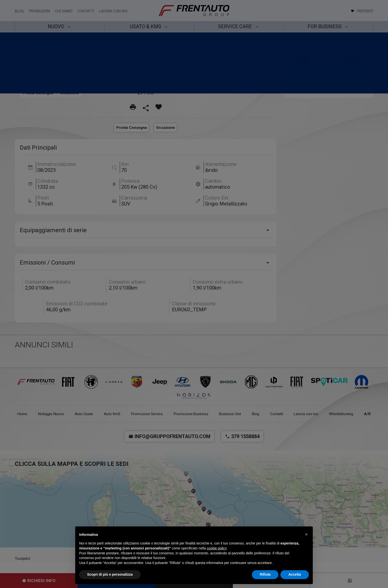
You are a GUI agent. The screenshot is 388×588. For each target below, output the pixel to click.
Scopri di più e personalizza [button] (110, 574)
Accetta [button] (295, 574)
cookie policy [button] (217, 548)
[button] (306, 534)
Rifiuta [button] (265, 574)
